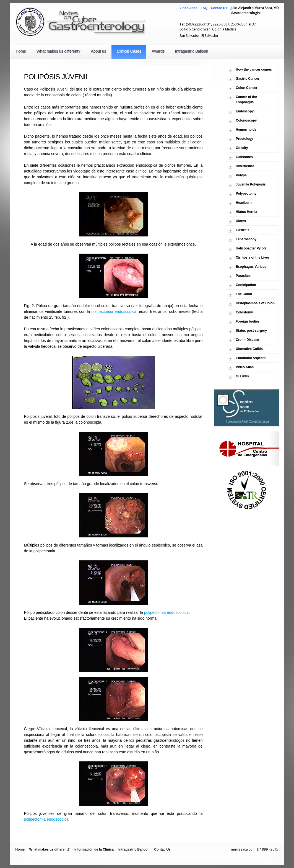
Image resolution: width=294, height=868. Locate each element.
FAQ (204, 8)
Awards (158, 51)
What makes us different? (58, 51)
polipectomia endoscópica (114, 311)
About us (98, 51)
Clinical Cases (129, 51)
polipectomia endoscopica (166, 612)
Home (21, 51)
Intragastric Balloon (192, 51)
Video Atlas (188, 8)
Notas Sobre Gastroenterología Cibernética (81, 21)
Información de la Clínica (94, 849)
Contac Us (219, 8)
